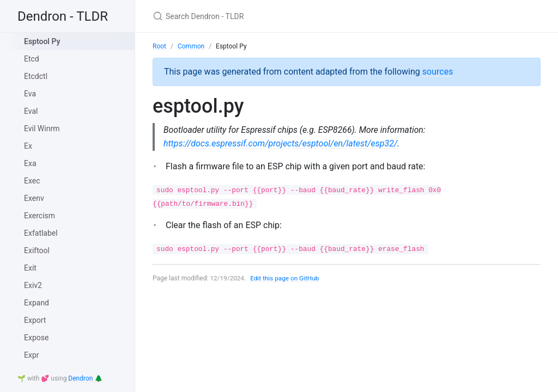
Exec (32, 181)
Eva (30, 94)
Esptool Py (42, 41)
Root (159, 46)
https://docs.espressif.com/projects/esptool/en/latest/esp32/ (281, 143)
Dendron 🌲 (85, 378)
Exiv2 (33, 285)
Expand (37, 303)
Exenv (34, 198)
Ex (28, 146)
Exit (30, 268)
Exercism (40, 216)
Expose (36, 338)
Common (191, 46)
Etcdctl (36, 76)
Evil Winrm (42, 128)
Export (35, 320)
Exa (30, 163)
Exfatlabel (41, 233)
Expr (32, 355)
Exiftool (37, 250)
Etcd (32, 59)
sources (438, 72)
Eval (31, 111)
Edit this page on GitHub (286, 278)
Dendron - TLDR (63, 16)
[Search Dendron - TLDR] (281, 16)
